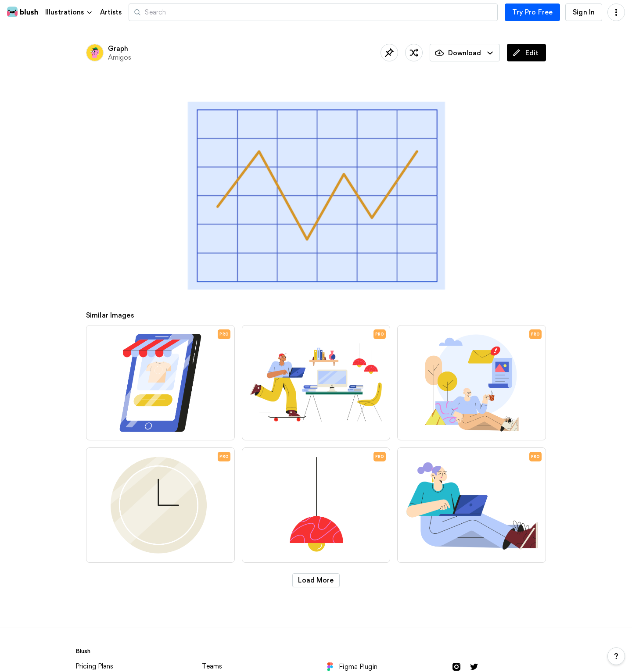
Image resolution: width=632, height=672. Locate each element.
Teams (212, 666)
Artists (111, 12)
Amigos (120, 57)
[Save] (389, 53)
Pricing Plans (95, 666)
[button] (69, 12)
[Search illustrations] (313, 12)
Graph (118, 48)
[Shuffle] (414, 53)
